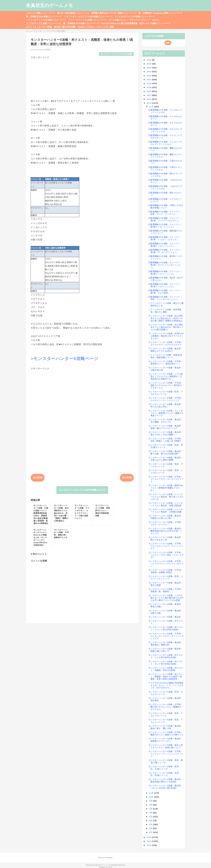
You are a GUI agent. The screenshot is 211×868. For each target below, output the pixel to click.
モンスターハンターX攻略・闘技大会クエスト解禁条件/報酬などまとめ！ (166, 488)
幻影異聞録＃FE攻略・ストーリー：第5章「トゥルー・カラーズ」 (165, 238)
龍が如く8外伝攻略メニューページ (73, 13)
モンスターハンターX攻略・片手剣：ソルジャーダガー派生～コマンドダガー (166, 555)
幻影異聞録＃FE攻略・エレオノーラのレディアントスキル (165, 143)
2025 (149, 64)
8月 (151, 805)
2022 (149, 76)
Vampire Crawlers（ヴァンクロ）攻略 (96, 27)
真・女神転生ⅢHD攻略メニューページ (44, 16)
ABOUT (155, 20)
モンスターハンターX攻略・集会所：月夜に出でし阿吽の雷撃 (166, 459)
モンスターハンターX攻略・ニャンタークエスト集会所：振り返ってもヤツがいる (166, 497)
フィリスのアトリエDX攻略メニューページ (135, 16)
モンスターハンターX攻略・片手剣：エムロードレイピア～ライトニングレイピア (166, 636)
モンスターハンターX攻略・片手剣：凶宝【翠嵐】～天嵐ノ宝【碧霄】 (166, 440)
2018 (149, 91)
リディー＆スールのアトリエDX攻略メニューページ (88, 16)
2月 (151, 828)
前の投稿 (127, 478)
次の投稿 (38, 478)
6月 (151, 813)
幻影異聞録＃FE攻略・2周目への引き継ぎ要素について (166, 207)
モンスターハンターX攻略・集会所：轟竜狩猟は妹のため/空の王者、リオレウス (166, 531)
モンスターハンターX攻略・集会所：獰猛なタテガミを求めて (166, 350)
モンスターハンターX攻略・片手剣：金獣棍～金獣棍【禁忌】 (166, 571)
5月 (151, 817)
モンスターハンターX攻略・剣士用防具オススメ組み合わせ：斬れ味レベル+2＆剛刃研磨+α (166, 327)
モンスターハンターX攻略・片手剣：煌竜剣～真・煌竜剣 (166, 590)
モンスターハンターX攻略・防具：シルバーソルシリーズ (166, 577)
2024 (149, 68)
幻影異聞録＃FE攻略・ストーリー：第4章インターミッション (165, 245)
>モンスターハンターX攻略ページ (64, 359)
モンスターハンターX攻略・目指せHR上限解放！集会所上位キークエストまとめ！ (166, 336)
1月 (151, 832)
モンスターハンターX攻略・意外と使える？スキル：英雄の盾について (166, 746)
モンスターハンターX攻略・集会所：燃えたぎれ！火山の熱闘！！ (166, 433)
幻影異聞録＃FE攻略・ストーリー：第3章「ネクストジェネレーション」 (165, 265)
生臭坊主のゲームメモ (50, 5)
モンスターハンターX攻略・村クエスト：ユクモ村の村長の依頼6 (166, 656)
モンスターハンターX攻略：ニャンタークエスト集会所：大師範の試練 (166, 511)
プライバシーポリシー (139, 20)
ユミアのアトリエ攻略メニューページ (44, 23)
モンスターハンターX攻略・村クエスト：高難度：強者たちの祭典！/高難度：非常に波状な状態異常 (166, 677)
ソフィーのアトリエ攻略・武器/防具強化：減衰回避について (165, 356)
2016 (149, 99)
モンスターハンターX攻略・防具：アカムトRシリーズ (166, 714)
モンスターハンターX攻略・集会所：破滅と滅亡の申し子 (166, 650)
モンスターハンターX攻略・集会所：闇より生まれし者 (166, 538)
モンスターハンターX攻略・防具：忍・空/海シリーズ (165, 774)
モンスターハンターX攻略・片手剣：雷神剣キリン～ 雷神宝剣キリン (166, 363)
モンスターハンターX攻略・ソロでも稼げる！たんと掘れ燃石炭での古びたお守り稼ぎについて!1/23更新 (166, 598)
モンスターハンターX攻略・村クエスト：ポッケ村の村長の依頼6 (166, 663)
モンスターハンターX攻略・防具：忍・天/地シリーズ (165, 768)
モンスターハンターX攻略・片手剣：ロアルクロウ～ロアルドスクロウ (166, 343)
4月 (151, 821)
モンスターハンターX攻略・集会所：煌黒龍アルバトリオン (166, 740)
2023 (149, 72)
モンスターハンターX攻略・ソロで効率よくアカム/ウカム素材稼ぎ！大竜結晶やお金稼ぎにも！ (166, 376)
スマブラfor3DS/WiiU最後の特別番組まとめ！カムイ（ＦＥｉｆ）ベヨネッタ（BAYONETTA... (166, 685)
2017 (149, 95)
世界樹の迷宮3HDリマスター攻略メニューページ (114, 13)
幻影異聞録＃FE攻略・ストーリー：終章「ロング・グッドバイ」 (165, 213)
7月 (151, 809)
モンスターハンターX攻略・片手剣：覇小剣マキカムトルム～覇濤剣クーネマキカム (166, 707)
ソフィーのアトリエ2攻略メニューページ (87, 20)
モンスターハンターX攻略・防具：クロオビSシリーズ (166, 393)
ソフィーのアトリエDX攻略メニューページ (46, 20)
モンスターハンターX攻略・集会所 (165, 617)
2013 (149, 841)
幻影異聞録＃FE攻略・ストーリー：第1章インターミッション (165, 285)
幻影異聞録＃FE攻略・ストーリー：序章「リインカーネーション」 (165, 298)
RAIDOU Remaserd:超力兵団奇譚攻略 (119, 23)
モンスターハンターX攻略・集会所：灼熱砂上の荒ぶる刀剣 (166, 517)
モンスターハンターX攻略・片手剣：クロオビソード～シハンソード (166, 399)
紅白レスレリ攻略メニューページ (155, 23)
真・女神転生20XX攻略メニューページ (81, 23)
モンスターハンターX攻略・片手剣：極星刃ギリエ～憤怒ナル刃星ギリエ (166, 733)
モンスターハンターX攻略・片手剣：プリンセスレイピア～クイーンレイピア (166, 546)
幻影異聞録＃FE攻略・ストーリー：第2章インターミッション (165, 273)
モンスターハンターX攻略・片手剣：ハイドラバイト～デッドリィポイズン (166, 564)
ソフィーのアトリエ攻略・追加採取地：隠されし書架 (165, 311)
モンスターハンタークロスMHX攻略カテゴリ (82, 490)
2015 (149, 103)
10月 (152, 797)
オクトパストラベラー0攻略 (39, 27)
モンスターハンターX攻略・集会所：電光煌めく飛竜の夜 (166, 644)
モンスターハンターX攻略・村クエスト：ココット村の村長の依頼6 (166, 628)
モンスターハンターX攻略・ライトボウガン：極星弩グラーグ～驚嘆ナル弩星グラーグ (166, 413)
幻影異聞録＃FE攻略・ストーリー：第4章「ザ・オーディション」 (165, 251)
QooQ (110, 867)
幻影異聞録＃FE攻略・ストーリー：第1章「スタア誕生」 (165, 292)
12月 (152, 107)
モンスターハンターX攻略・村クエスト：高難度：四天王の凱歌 (166, 669)
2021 (149, 79)
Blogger (110, 858)
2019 (149, 87)
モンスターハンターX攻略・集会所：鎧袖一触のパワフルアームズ (166, 427)
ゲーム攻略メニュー (118, 20)
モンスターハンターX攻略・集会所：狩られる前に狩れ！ (166, 405)
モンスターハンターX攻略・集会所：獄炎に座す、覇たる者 (166, 727)
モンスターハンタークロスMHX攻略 (116, 54)
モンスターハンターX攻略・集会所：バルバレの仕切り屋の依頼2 (166, 787)
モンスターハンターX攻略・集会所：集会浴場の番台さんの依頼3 (166, 780)
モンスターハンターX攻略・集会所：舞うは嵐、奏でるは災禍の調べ (166, 452)
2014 (149, 837)
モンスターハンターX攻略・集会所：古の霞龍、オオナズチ (166, 421)
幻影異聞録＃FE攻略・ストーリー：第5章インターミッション (165, 226)
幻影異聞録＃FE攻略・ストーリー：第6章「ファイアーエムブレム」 (165, 219)
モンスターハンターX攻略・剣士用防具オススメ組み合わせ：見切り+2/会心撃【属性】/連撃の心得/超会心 (166, 318)
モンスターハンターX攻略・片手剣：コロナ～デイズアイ (166, 523)
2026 (149, 60)
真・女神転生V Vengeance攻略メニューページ (161, 13)
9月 (151, 801)
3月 (151, 824)
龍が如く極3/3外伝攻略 (65, 27)
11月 (152, 793)
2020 (149, 83)
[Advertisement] (82, 78)
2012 (149, 845)
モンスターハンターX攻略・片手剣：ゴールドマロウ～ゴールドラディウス (166, 479)
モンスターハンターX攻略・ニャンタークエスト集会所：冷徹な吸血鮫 (166, 504)
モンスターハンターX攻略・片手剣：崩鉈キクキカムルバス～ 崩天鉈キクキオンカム (166, 385)
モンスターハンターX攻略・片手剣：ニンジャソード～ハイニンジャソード (166, 754)
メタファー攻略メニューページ (41, 13)
